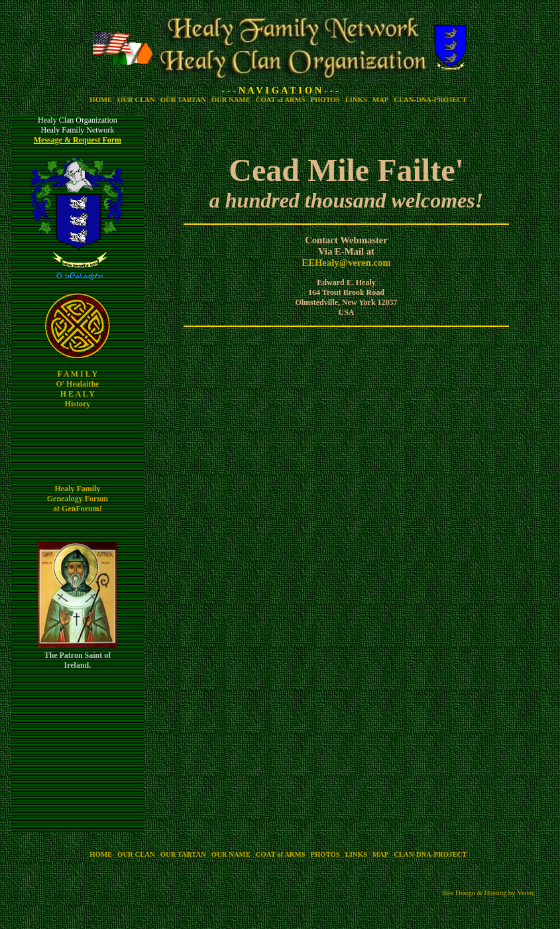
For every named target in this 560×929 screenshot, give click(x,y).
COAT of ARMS (281, 100)
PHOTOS (325, 100)
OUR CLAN (136, 100)
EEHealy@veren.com (346, 263)
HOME (101, 100)
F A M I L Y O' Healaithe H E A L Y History (77, 389)
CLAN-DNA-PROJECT (430, 100)
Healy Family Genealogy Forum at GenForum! (78, 499)
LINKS (356, 100)
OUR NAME (231, 100)
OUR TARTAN (183, 100)
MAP (380, 100)
